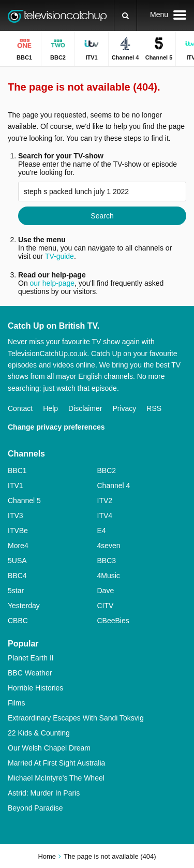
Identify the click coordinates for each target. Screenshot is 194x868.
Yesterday (24, 606)
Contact (20, 408)
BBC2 (107, 470)
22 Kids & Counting (39, 733)
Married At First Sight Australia (56, 763)
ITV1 (16, 486)
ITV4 (105, 516)
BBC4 (17, 576)
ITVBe (18, 531)
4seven (109, 546)
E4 (102, 531)
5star (16, 591)
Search (102, 216)
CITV (106, 606)
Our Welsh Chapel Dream (49, 748)
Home (47, 856)
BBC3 (107, 561)
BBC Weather (30, 673)
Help (50, 408)
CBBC (18, 621)
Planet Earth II (31, 658)
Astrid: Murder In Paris (44, 793)
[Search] (125, 16)
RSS (154, 408)
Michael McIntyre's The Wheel (56, 778)
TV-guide (59, 256)
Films (16, 703)
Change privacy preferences (56, 427)
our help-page (52, 283)
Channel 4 (114, 486)
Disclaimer (85, 408)
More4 (18, 546)
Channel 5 (24, 501)
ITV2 (105, 501)
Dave (106, 591)
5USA (17, 561)
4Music (109, 576)
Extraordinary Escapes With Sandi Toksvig (76, 718)
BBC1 (17, 470)
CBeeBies (113, 621)
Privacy (124, 408)
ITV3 (16, 516)
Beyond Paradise (35, 808)
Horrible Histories (35, 688)
